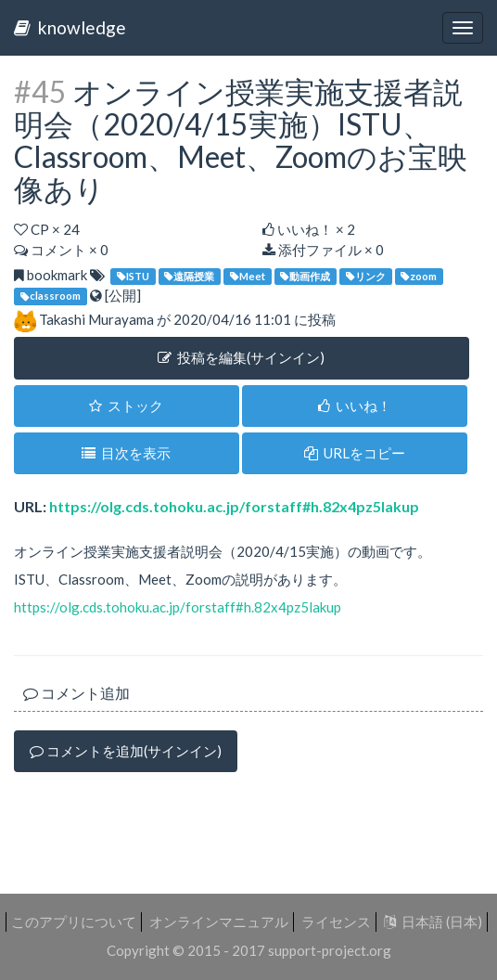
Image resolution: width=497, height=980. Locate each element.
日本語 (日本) (433, 922)
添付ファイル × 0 (323, 250)
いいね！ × (309, 229)
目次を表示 (126, 453)
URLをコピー (355, 453)
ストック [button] (126, 406)
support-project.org (330, 950)
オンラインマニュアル (219, 922)
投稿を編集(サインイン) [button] (241, 357)
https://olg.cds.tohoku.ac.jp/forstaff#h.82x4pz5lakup (234, 506)
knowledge (70, 27)
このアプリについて (74, 922)
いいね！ (355, 406)
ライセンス (336, 922)
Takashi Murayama (96, 319)
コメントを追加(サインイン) (126, 751)
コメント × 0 (61, 250)
